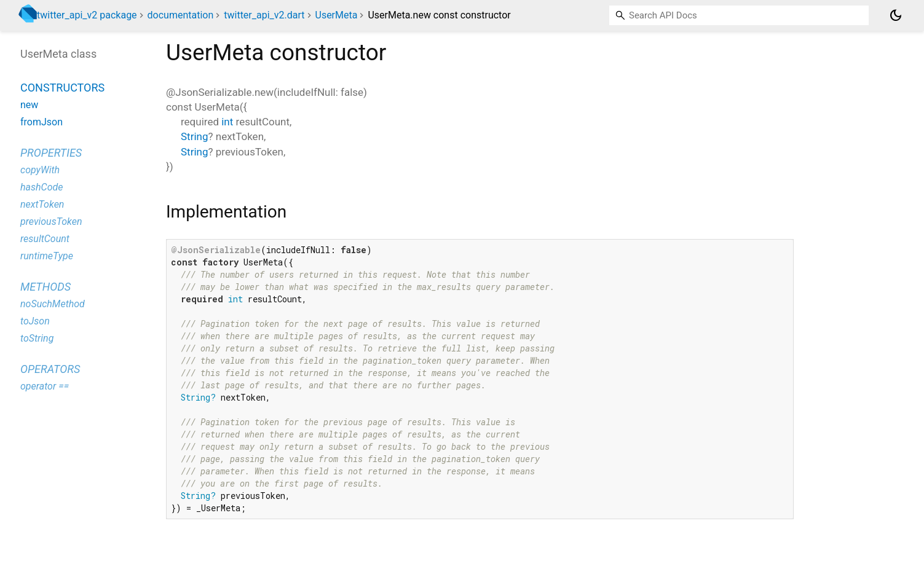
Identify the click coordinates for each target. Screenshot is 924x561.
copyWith (40, 170)
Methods (45, 287)
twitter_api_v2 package (87, 15)
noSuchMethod (53, 304)
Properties (51, 153)
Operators (50, 369)
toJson (35, 321)
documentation (181, 15)
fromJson (41, 122)
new (29, 105)
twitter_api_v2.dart (264, 15)
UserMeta (337, 15)
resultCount (45, 239)
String (194, 136)
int (227, 122)
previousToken (51, 222)
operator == (45, 386)
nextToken (42, 204)
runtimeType (47, 256)
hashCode (41, 187)
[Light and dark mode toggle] (896, 15)
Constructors (62, 88)
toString (37, 338)
